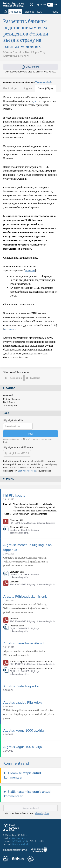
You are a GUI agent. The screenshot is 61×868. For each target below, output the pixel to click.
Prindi (11, 479)
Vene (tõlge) (46, 88)
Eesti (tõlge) (10, 88)
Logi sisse (40, 5)
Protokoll (14, 619)
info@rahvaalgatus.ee (19, 838)
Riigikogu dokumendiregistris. (41, 523)
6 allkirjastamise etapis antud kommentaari (27, 794)
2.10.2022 (8, 751)
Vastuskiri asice (17, 572)
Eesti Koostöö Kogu (27, 471)
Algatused (15, 12)
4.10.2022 (8, 707)
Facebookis (15, 378)
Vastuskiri (14, 582)
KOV (40, 12)
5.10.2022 (8, 690)
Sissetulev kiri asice (19, 528)
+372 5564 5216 (19, 841)
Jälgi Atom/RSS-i (19, 453)
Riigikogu (29, 12)
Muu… (55, 12)
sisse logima (42, 813)
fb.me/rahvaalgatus (21, 844)
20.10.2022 (9, 647)
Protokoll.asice (17, 626)
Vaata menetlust (43, 82)
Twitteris (35, 378)
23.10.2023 (9, 500)
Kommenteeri (31, 808)
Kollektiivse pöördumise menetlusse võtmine (31, 662)
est (50, 5)
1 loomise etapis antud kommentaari (22, 775)
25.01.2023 (9, 554)
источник (30, 270)
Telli (31, 434)
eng (56, 5)
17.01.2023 (9, 601)
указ (36, 101)
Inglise (28, 88)
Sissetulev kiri (16, 520)
